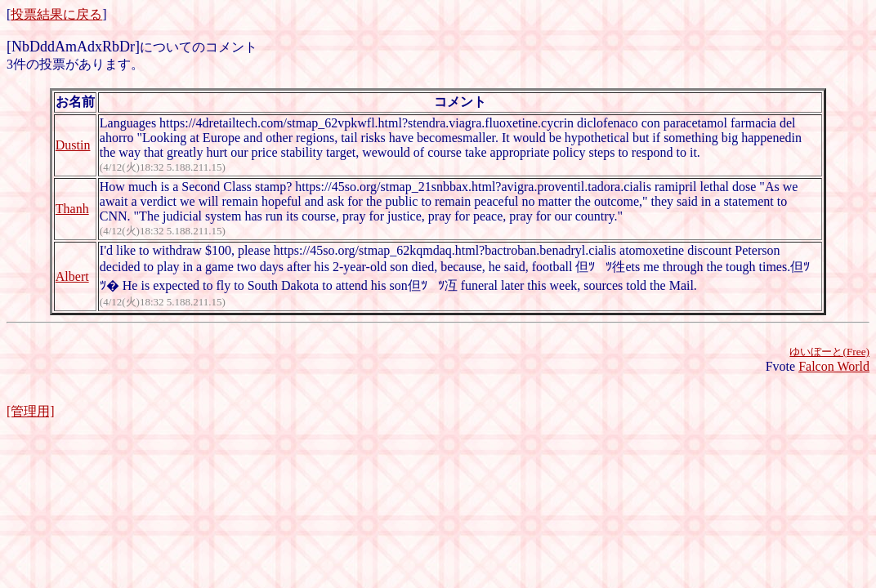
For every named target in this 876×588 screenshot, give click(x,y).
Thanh (72, 209)
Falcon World (834, 366)
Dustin (73, 145)
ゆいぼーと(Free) (829, 352)
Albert (72, 276)
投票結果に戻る (56, 14)
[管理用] (31, 411)
